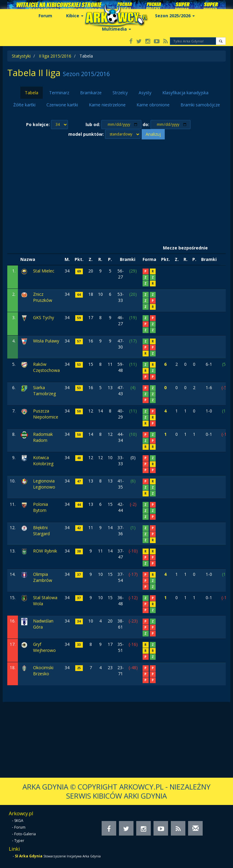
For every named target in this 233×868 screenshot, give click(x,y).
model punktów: (86, 134)
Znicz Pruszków (43, 297)
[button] (221, 41)
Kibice (75, 16)
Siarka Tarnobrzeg (44, 391)
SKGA (19, 821)
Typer (19, 841)
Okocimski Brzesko (43, 671)
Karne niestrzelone (107, 105)
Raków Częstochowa (46, 367)
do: (146, 124)
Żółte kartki (24, 105)
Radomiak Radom (43, 437)
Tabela (32, 93)
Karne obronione (153, 105)
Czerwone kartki (62, 105)
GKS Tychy (44, 317)
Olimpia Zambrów (43, 577)
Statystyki (21, 56)
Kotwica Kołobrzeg (43, 461)
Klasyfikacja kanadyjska (185, 93)
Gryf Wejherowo (44, 647)
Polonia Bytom (41, 507)
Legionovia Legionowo (44, 484)
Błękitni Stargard (41, 531)
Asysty (145, 93)
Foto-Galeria (25, 834)
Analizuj (153, 134)
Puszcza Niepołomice (46, 414)
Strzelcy (120, 93)
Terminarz (59, 93)
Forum (45, 16)
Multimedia (116, 29)
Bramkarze (91, 93)
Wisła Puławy (46, 341)
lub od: (93, 124)
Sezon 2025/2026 (175, 16)
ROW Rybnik (45, 551)
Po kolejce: (38, 124)
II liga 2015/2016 (55, 56)
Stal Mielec (44, 271)
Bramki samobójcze (200, 105)
